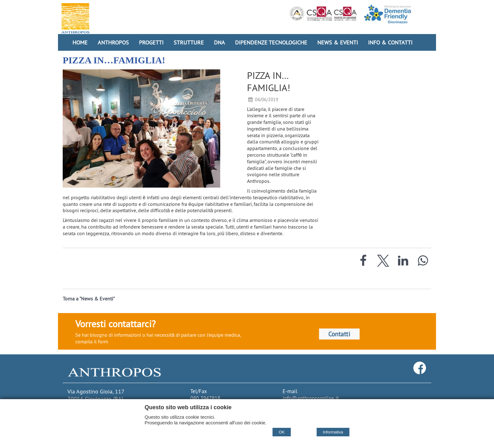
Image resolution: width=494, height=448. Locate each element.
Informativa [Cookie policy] (333, 432)
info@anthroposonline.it (311, 398)
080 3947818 (205, 398)
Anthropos (113, 42)
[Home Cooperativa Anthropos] (75, 18)
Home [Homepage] (80, 42)
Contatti (339, 334)
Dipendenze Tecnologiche (271, 42)
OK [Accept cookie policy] (282, 432)
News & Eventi (338, 42)
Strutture (189, 42)
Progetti (151, 42)
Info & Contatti (390, 42)
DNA (219, 42)
